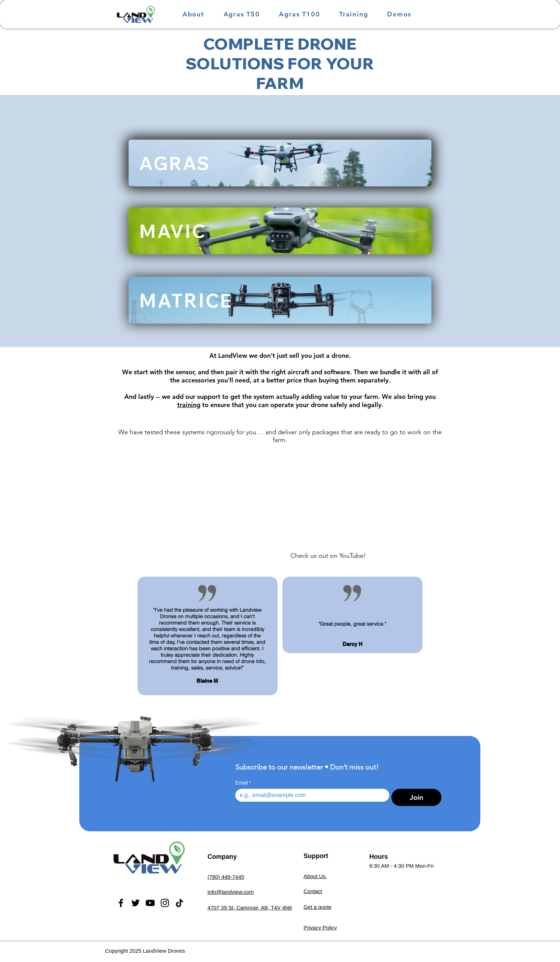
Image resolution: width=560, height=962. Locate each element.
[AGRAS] (280, 163)
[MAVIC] (280, 231)
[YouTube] (150, 903)
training (189, 405)
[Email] (310, 795)
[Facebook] (121, 903)
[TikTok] (179, 903)
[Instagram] (165, 903)
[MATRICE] (280, 300)
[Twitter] (136, 903)
